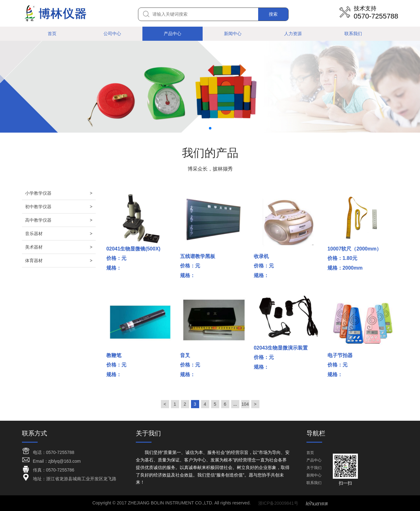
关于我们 (314, 468)
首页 (52, 34)
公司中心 (112, 34)
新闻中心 (233, 34)
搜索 (273, 14)
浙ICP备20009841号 (278, 503)
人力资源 (293, 34)
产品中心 (173, 34)
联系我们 (353, 34)
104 (245, 404)
